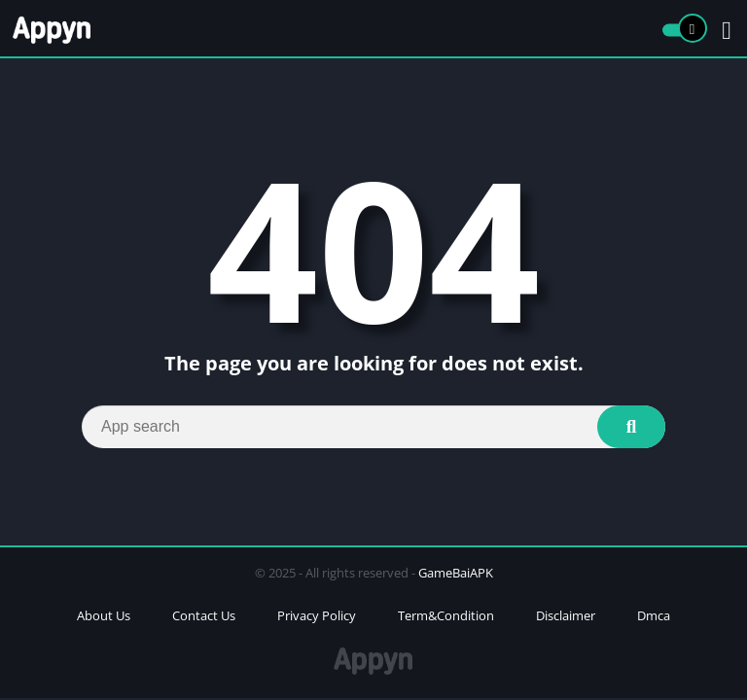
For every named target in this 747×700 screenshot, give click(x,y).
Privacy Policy (317, 615)
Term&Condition (446, 615)
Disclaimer (566, 615)
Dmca (654, 615)
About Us (104, 615)
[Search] (373, 427)
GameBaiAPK (456, 573)
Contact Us (204, 615)
